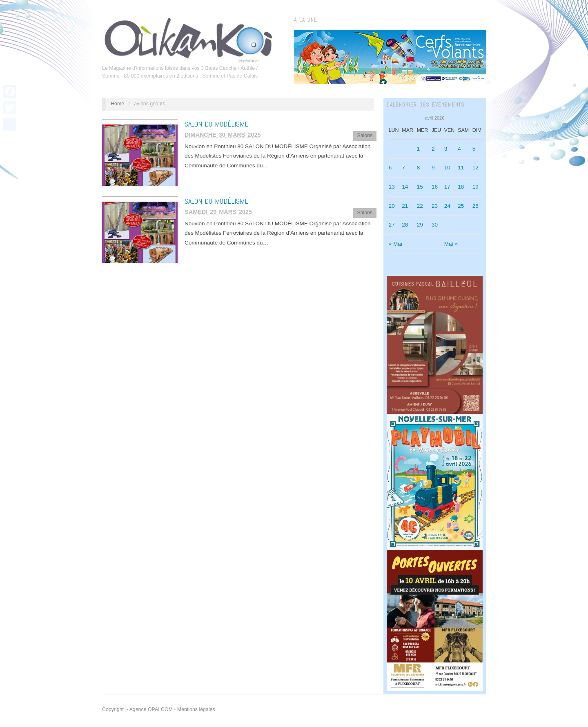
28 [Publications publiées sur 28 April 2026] (405, 225)
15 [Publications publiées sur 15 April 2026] (420, 187)
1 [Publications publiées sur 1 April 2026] (419, 149)
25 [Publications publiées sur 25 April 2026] (461, 206)
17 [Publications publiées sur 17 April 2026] (447, 187)
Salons (365, 136)
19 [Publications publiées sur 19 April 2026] (476, 187)
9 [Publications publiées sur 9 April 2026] (433, 168)
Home (117, 104)
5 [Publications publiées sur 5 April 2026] (474, 149)
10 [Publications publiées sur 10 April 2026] (447, 168)
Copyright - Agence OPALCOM (137, 709)
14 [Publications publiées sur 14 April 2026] (405, 187)
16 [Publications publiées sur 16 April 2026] (435, 187)
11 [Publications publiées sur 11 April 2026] (461, 168)
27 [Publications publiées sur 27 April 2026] (392, 225)
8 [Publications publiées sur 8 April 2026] (419, 168)
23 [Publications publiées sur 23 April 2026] (435, 206)
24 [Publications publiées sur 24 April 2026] (447, 206)
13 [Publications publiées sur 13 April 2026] (392, 187)
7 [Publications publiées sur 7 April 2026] (403, 168)
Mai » (451, 244)
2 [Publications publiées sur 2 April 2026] (433, 149)
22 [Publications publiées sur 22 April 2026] (420, 206)
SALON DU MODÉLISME (217, 124)
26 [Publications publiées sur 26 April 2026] (476, 206)
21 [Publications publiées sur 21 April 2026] (405, 206)
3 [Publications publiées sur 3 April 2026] (446, 149)
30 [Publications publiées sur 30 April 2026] (435, 225)
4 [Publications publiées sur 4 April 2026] (459, 149)
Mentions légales (196, 709)
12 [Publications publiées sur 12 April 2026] (476, 168)
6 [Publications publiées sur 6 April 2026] (390, 168)
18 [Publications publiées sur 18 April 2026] (461, 187)
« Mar (396, 244)
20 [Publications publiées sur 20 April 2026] (392, 206)
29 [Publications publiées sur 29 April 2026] (420, 225)
